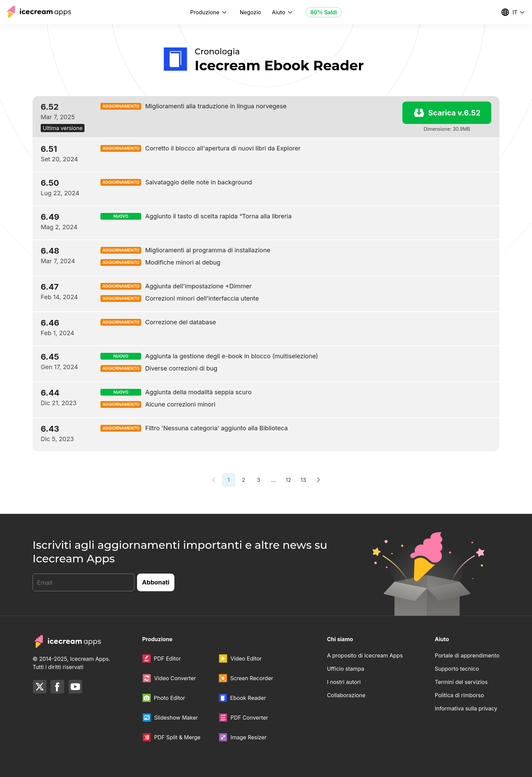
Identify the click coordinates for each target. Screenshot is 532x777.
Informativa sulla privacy (466, 708)
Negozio (251, 12)
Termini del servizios (461, 682)
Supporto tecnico (457, 669)
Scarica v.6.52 (447, 113)
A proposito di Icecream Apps (365, 655)
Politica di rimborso (460, 695)
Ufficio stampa (346, 669)
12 (288, 480)
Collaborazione (346, 695)
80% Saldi (324, 12)
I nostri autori (344, 682)
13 (303, 480)
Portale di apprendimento (467, 655)
